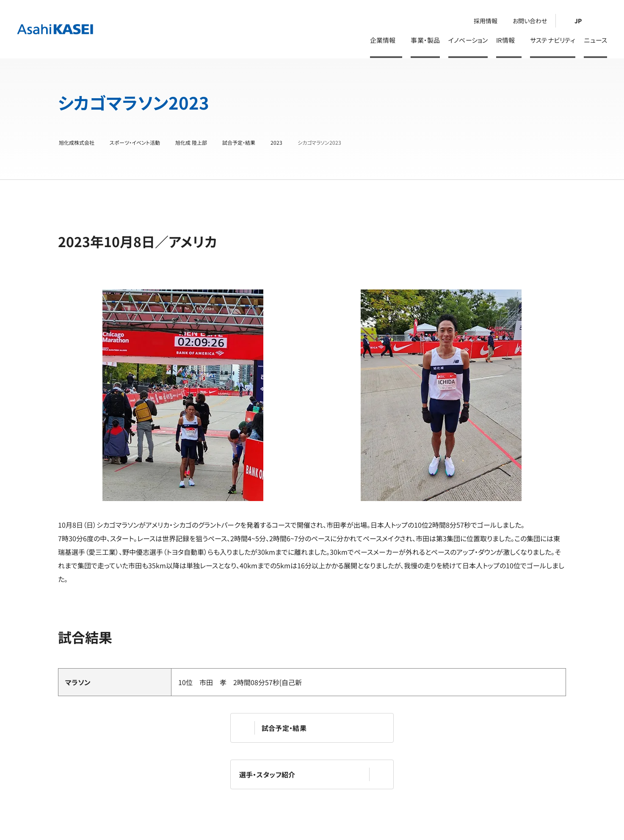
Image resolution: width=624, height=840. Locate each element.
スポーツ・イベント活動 (135, 143)
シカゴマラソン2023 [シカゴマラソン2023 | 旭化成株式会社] (319, 143)
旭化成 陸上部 (191, 143)
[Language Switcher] (576, 21)
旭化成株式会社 (77, 143)
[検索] (602, 21)
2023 (276, 143)
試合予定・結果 (239, 143)
